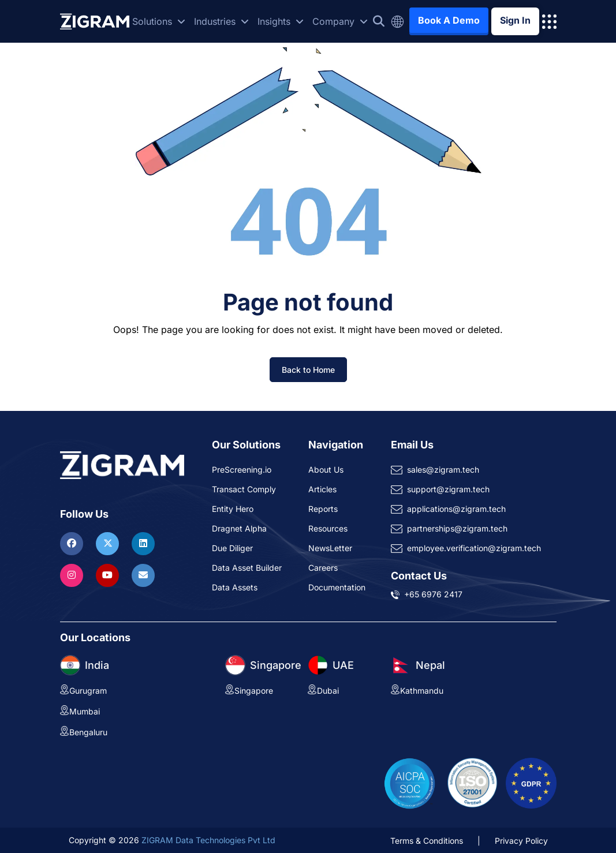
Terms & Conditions (427, 841)
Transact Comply (244, 489)
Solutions (159, 21)
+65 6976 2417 (433, 594)
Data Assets (235, 587)
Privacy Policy (521, 841)
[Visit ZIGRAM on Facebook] (73, 543)
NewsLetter (330, 548)
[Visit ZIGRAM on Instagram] (73, 575)
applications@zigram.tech (456, 509)
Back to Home (308, 370)
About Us (326, 469)
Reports (323, 509)
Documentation (337, 587)
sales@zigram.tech (443, 469)
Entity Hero (233, 509)
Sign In (515, 20)
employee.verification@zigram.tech (474, 548)
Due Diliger (232, 548)
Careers (323, 568)
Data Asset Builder (247, 568)
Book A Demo (449, 20)
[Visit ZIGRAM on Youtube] (109, 575)
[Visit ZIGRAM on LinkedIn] (143, 543)
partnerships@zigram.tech (457, 528)
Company (340, 21)
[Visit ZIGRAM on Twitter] (109, 543)
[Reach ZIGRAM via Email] (143, 575)
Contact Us (419, 576)
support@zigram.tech (448, 489)
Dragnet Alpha (239, 528)
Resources (328, 528)
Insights (281, 21)
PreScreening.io (242, 469)
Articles (322, 489)
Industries (221, 21)
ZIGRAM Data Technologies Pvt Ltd (208, 840)
